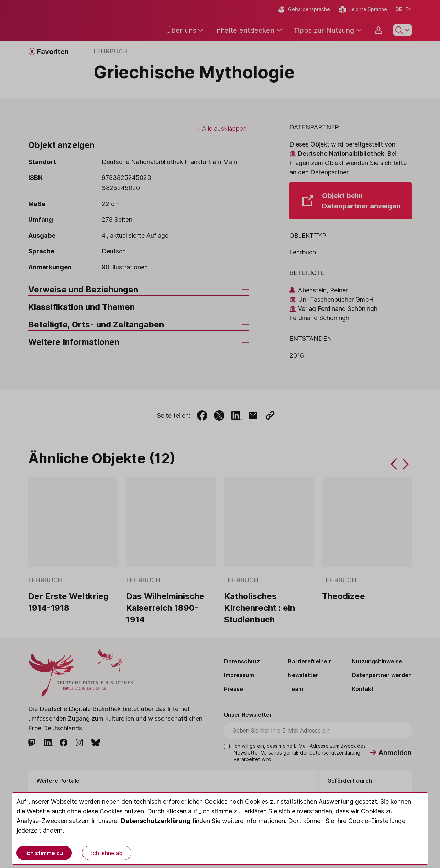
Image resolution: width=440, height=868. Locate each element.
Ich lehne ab (107, 853)
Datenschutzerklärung (156, 821)
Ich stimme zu (44, 853)
